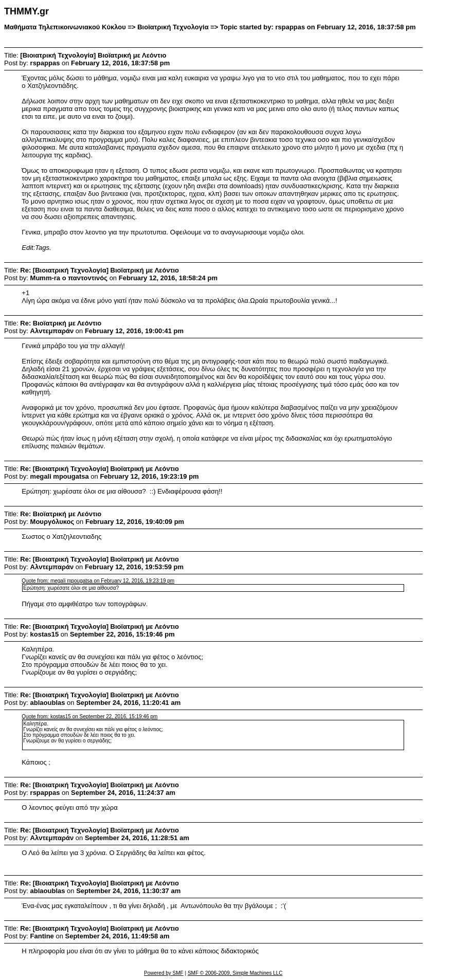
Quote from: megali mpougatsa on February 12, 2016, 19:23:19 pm (98, 581)
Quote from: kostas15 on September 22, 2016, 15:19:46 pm (89, 716)
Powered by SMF (164, 973)
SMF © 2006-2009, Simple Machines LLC (235, 973)
